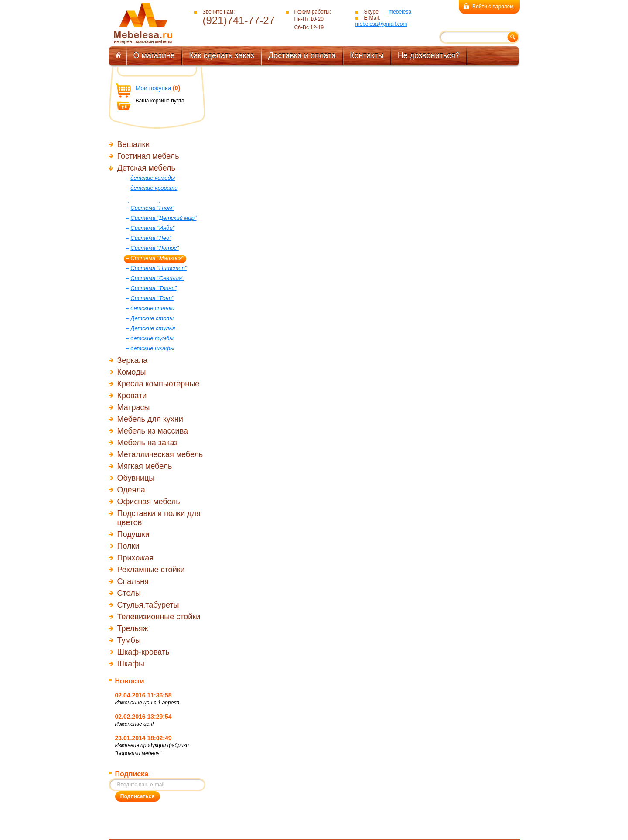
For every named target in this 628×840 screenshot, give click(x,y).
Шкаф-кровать (143, 652)
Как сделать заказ (222, 55)
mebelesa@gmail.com (381, 24)
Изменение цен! (135, 724)
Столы (129, 593)
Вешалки (134, 144)
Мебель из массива (153, 431)
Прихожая (135, 558)
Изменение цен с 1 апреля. (148, 703)
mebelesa (400, 12)
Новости (130, 681)
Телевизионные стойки (159, 617)
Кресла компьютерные (159, 384)
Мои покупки (154, 88)
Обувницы (136, 478)
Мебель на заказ (148, 443)
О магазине (154, 55)
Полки (128, 546)
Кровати (132, 396)
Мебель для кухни (150, 419)
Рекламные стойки (151, 570)
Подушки (133, 534)
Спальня (133, 581)
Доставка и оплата (302, 55)
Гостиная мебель (148, 156)
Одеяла (131, 490)
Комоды (132, 372)
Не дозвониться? (429, 55)
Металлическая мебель (160, 454)
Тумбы (129, 640)
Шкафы (131, 664)
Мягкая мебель (145, 466)
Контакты (367, 55)
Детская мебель (146, 168)
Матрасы (134, 407)
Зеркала (133, 360)
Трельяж (133, 628)
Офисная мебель (149, 502)
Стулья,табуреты (148, 605)
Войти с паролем (493, 7)
